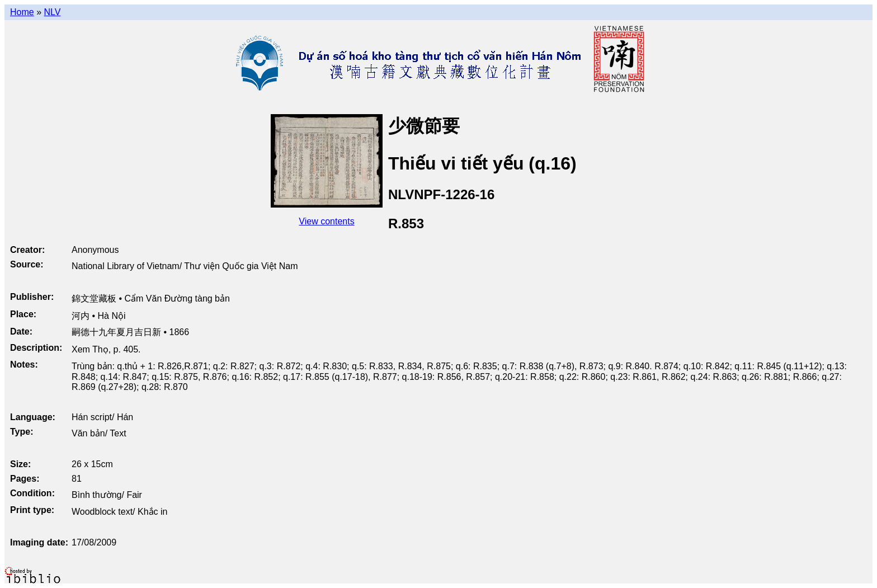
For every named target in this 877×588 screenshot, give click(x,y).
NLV (52, 12)
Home (22, 12)
